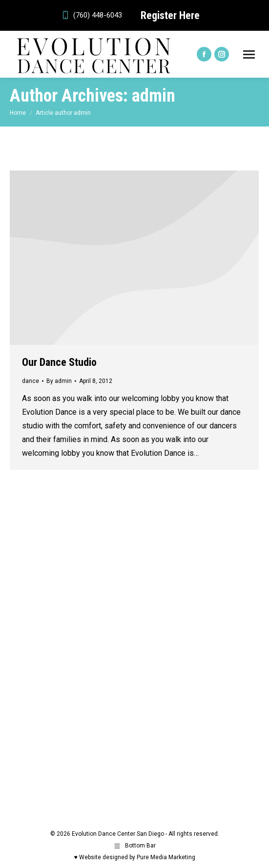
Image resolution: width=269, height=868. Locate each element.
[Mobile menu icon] (249, 54)
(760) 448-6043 (91, 15)
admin (154, 96)
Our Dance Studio (59, 362)
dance (31, 381)
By (59, 381)
